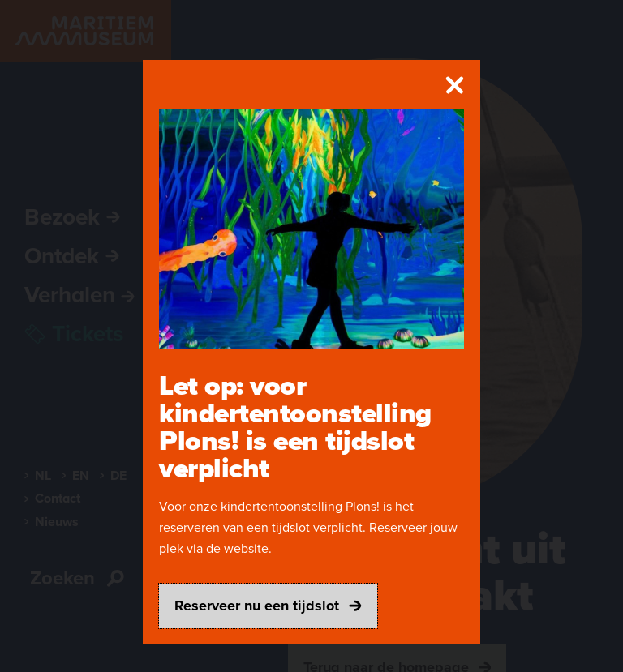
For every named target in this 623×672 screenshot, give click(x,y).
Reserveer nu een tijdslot (268, 606)
